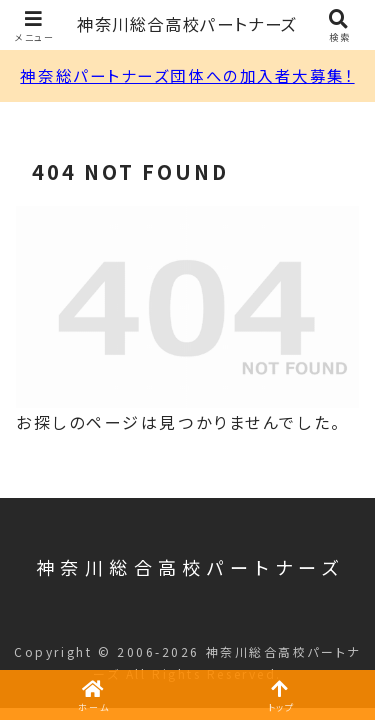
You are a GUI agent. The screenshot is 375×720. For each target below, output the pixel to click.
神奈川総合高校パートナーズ (187, 25)
